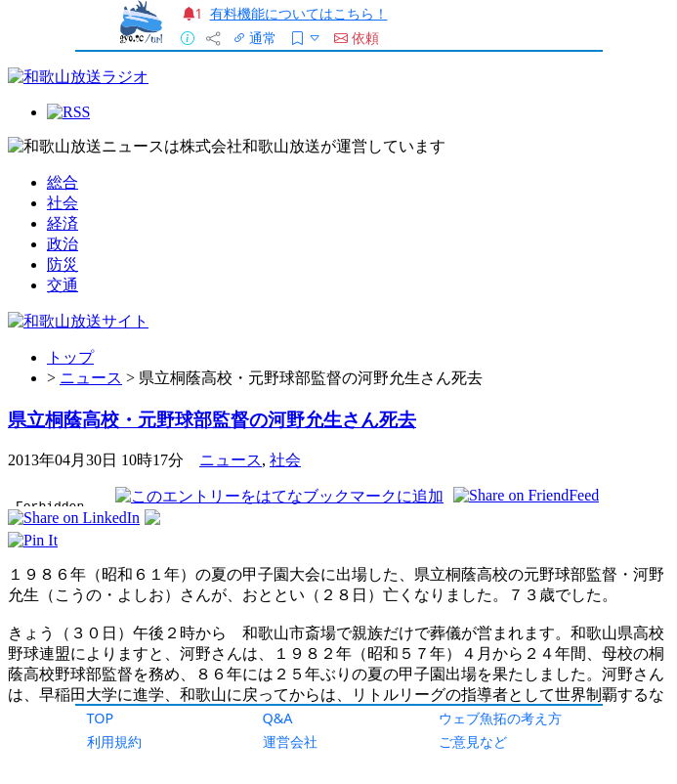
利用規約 (114, 741)
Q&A (278, 718)
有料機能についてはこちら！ (299, 13)
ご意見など (473, 741)
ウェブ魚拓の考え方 (500, 718)
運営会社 (290, 741)
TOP (101, 718)
